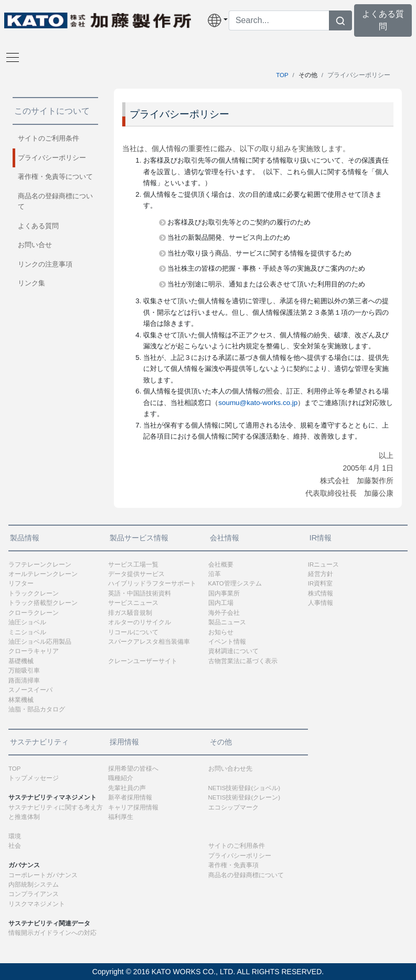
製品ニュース (227, 622)
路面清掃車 (24, 680)
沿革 (215, 574)
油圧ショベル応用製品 (40, 642)
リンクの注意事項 (45, 264)
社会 (15, 846)
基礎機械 (21, 661)
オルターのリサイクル (140, 622)
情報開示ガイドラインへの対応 (52, 933)
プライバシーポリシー (52, 158)
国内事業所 (224, 593)
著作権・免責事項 (233, 865)
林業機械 (21, 700)
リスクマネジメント (37, 904)
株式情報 (321, 593)
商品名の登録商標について (55, 201)
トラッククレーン (34, 593)
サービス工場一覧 (133, 564)
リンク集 (31, 283)
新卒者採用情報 (130, 797)
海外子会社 (224, 613)
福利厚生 (121, 817)
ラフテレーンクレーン (40, 564)
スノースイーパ (30, 690)
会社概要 (221, 564)
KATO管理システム (235, 583)
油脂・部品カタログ (37, 709)
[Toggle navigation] (9, 57)
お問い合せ (35, 245)
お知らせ (221, 632)
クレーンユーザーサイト (143, 661)
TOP (282, 75)
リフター (21, 583)
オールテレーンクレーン (43, 574)
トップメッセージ (34, 778)
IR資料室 (321, 583)
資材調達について (233, 651)
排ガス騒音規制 (130, 613)
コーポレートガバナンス (43, 875)
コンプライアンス (34, 894)
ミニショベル (27, 632)
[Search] (279, 20)
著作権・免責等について (55, 177)
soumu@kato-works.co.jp (258, 403)
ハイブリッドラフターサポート (152, 583)
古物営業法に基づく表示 (243, 661)
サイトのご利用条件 (49, 138)
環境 (15, 836)
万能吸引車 (24, 670)
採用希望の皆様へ (133, 769)
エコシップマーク (233, 807)
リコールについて (133, 632)
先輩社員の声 (127, 788)
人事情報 (321, 603)
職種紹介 (121, 778)
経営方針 (321, 574)
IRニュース (324, 564)
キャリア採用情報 (133, 807)
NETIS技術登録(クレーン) (244, 797)
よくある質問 (38, 226)
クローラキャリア (34, 651)
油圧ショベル (27, 622)
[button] (216, 20)
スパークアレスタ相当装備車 (149, 642)
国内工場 (221, 603)
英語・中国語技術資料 (140, 593)
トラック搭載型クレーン (43, 603)
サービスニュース (133, 603)
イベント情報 (227, 642)
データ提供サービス (136, 574)
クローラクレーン (34, 613)
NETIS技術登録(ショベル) (244, 788)
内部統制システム (34, 885)
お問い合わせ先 (230, 769)
